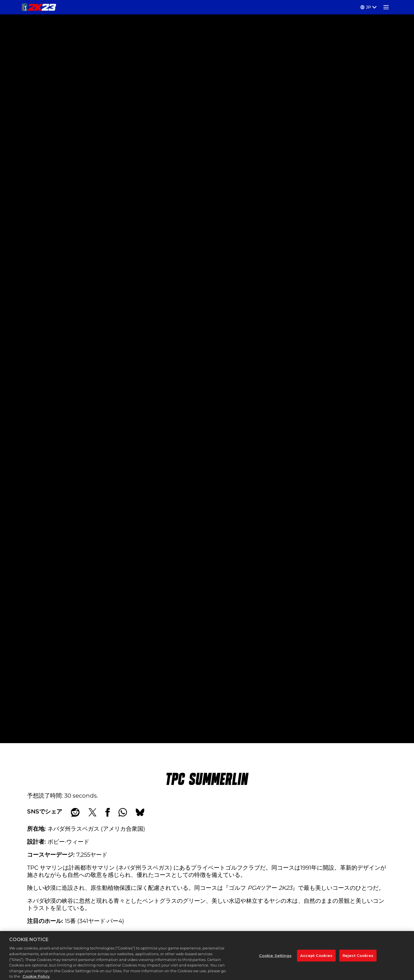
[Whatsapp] (123, 812)
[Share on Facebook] (108, 812)
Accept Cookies (316, 961)
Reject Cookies (358, 961)
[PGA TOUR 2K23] (39, 7)
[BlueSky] (140, 812)
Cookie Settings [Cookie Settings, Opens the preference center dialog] (275, 961)
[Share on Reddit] (75, 812)
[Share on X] (92, 812)
